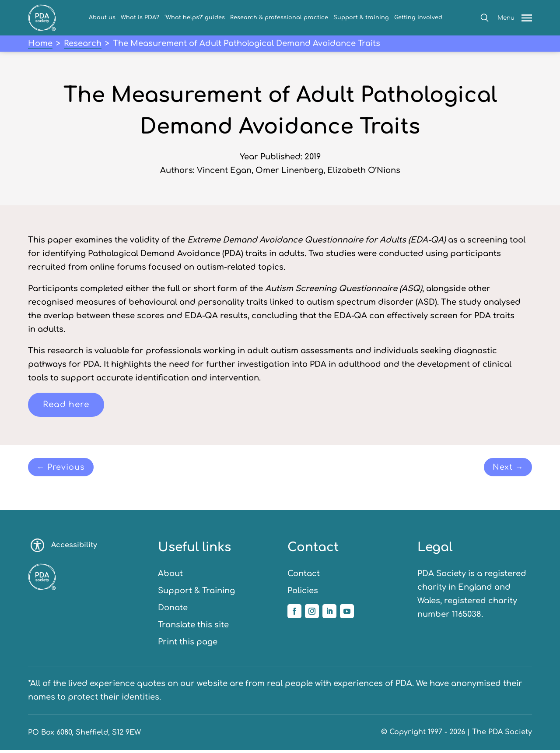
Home (40, 43)
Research (83, 43)
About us (102, 18)
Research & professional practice (279, 18)
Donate (173, 611)
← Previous (65, 469)
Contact (304, 577)
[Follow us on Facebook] (294, 614)
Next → (505, 469)
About (170, 577)
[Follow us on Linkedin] (329, 614)
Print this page (188, 645)
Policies (303, 594)
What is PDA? (140, 18)
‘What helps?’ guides (195, 18)
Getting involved (418, 18)
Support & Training (196, 594)
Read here (68, 405)
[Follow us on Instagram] (312, 614)
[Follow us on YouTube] (347, 614)
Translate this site (193, 628)
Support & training (361, 18)
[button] (485, 18)
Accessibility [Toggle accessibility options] (64, 548)
